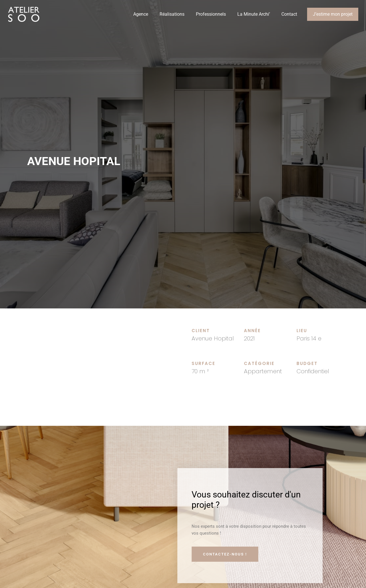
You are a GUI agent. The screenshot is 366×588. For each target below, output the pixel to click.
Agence (141, 14)
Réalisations (172, 14)
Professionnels (211, 14)
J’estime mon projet (333, 14)
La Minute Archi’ (254, 14)
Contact (289, 14)
